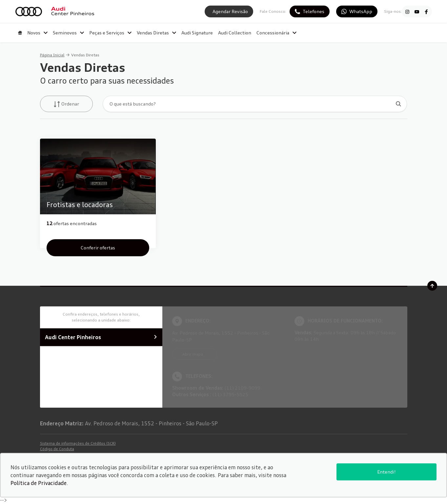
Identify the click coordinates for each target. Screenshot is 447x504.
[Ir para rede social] (407, 11)
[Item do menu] (20, 33)
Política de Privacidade (39, 483)
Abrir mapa (193, 354)
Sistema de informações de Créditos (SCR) (78, 443)
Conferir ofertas (98, 248)
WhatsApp (361, 11)
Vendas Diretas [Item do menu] (156, 33)
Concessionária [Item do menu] (276, 33)
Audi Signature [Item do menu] (197, 33)
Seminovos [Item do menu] (68, 33)
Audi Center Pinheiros (101, 337)
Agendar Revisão (230, 11)
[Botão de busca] (398, 104)
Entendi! (386, 472)
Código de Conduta (57, 449)
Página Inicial (52, 55)
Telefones (314, 11)
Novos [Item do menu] (37, 33)
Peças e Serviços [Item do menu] (110, 33)
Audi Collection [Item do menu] (235, 33)
